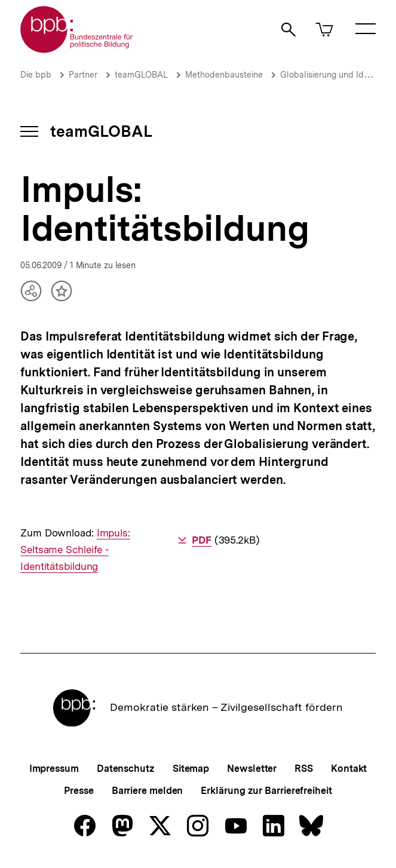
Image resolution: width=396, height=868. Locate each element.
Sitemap (191, 769)
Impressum (54, 769)
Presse (79, 791)
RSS (304, 769)
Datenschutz (126, 769)
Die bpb (36, 75)
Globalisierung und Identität (334, 75)
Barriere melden (148, 791)
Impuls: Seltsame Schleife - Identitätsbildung (75, 550)
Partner (83, 75)
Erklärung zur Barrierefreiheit (266, 791)
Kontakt (349, 769)
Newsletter (252, 769)
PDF (202, 540)
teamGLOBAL (141, 75)
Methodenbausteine (224, 75)
